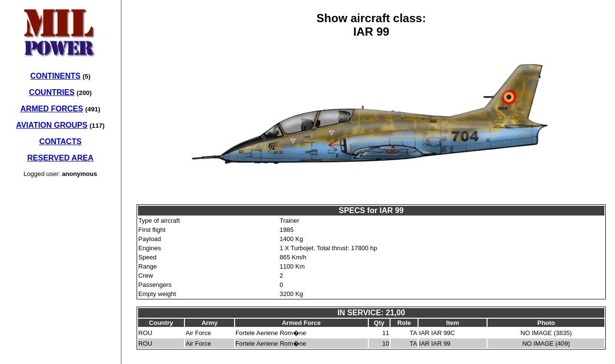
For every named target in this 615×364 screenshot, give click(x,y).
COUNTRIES (52, 92)
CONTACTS (60, 142)
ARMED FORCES (52, 109)
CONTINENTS (56, 76)
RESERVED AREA (61, 158)
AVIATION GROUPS (52, 125)
